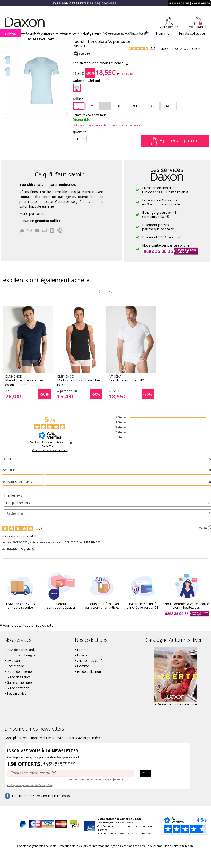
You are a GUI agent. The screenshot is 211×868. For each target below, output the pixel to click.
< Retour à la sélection (184, 57)
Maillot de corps (91, 41)
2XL (135, 114)
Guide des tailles (19, 685)
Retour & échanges (21, 663)
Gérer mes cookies (143, 853)
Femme (68, 33)
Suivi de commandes (22, 657)
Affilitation (105, 861)
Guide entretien (18, 696)
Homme (163, 33)
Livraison (13, 668)
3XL (152, 114)
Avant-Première (39, 33)
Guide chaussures (20, 690)
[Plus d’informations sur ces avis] (71, 451)
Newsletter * (166, 9)
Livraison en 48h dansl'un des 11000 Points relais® (165, 198)
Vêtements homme (28, 41)
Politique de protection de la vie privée (30, 793)
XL (119, 114)
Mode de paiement (21, 679)
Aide (193, 9)
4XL (169, 114)
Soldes (10, 33)
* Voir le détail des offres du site (21, 633)
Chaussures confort (91, 668)
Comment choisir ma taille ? (90, 123)
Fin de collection (193, 33)
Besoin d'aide (17, 701)
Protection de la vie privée (72, 853)
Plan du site (194, 853)
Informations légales (110, 853)
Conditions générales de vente (28, 853)
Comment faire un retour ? (125, 9)
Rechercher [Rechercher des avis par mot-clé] (106, 521)
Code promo (171, 853)
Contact (206, 9)
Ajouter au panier (175, 149)
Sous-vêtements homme (60, 41)
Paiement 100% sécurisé (162, 245)
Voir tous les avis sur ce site (50, 458)
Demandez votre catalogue (177, 712)
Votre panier (198, 27)
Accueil (6, 41)
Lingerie (91, 33)
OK (145, 780)
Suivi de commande (91, 9)
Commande (15, 674)
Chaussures (127, 33)
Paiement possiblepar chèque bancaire (158, 235)
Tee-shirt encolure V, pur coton (126, 41)
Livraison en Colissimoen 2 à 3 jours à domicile (161, 210)
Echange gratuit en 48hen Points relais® (160, 222)
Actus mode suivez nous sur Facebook (43, 803)
